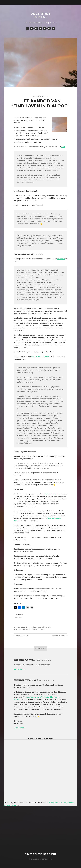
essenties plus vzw (24, 660)
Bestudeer (22, 627)
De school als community (36, 627)
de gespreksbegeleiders (51, 494)
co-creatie (61, 259)
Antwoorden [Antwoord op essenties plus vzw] (19, 669)
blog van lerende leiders (41, 356)
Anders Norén (46, 859)
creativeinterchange (26, 680)
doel (63, 147)
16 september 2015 (44, 660)
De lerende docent (41, 15)
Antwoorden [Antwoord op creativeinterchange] (19, 728)
